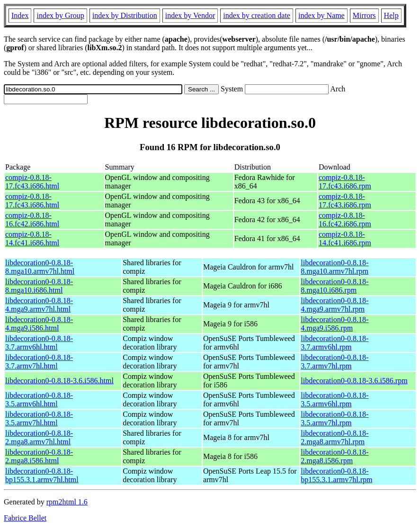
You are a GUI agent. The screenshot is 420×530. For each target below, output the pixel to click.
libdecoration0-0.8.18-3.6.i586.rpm (354, 381)
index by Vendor (190, 15)
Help (391, 15)
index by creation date (257, 15)
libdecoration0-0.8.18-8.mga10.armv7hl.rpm (335, 267)
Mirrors (364, 15)
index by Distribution (125, 15)
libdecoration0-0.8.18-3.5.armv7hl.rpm (335, 418)
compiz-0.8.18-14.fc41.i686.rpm (345, 238)
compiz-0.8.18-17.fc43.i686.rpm (345, 182)
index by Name (322, 15)
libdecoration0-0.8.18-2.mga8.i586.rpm (335, 456)
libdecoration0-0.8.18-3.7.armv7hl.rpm (335, 362)
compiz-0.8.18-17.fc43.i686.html (32, 182)
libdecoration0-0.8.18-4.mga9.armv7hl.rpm (335, 305)
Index (20, 15)
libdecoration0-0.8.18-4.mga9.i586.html (39, 324)
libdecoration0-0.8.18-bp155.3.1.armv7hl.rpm (336, 475)
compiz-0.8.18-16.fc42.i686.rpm (345, 220)
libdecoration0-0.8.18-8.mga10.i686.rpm (335, 286)
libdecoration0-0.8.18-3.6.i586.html (59, 381)
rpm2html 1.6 (67, 502)
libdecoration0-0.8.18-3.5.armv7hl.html (39, 418)
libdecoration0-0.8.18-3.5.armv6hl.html (39, 400)
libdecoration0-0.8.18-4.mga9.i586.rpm (335, 324)
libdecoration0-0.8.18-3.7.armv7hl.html (39, 362)
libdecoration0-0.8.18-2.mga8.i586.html (39, 456)
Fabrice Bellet (25, 518)
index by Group (60, 15)
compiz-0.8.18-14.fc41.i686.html (32, 238)
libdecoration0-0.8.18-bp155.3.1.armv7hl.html (42, 475)
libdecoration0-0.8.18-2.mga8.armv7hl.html (39, 437)
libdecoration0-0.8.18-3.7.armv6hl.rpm (335, 343)
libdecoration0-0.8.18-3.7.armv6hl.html (39, 343)
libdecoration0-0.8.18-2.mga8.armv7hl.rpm (335, 437)
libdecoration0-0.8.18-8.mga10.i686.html (39, 286)
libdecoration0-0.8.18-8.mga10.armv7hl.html (40, 267)
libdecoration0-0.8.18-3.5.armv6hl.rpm (335, 400)
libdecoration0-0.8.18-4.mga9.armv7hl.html (39, 305)
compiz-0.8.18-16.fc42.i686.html (32, 220)
